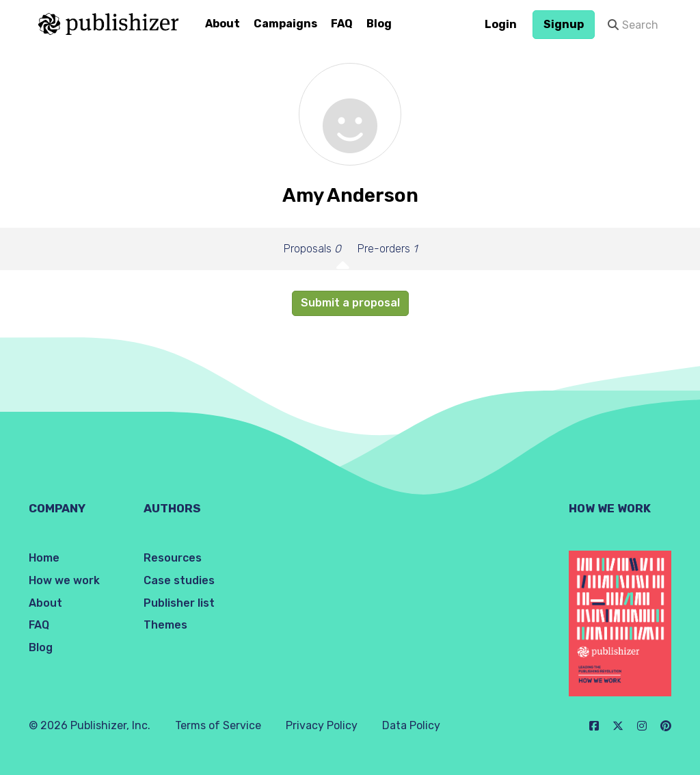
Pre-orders (387, 249)
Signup (564, 24)
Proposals (312, 249)
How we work (64, 580)
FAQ (342, 24)
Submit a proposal (350, 303)
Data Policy (411, 725)
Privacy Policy (322, 725)
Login (501, 24)
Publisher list (179, 603)
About (223, 24)
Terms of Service (218, 725)
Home (44, 558)
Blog (379, 24)
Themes (165, 625)
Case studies (179, 580)
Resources (173, 558)
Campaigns (285, 24)
